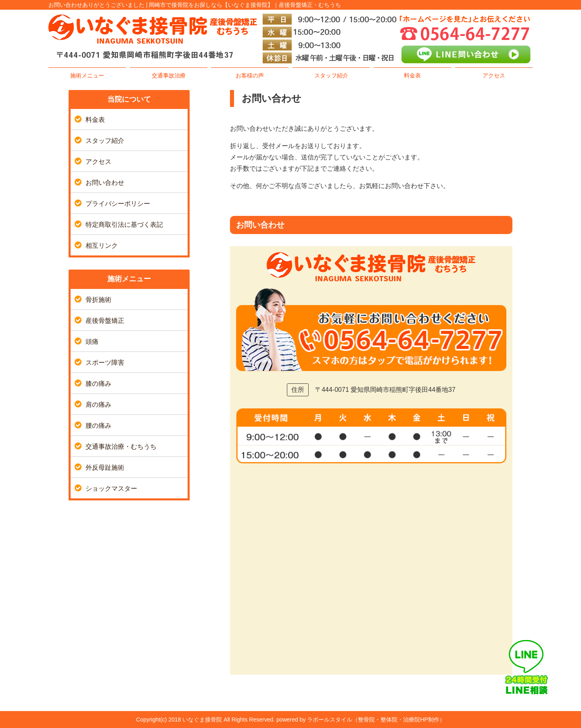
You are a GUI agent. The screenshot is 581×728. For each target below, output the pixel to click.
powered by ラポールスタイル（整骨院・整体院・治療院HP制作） (361, 720)
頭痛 (92, 342)
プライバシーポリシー (118, 204)
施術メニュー (87, 75)
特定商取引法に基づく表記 (124, 225)
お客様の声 (250, 75)
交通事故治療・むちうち (121, 447)
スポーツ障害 (105, 363)
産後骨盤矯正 (105, 321)
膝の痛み (98, 384)
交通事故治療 (169, 75)
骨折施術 (98, 300)
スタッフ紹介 (331, 75)
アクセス (494, 75)
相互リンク (102, 246)
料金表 (412, 75)
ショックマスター (111, 488)
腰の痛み (98, 426)
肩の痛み (98, 405)
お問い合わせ (105, 183)
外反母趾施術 (105, 468)
